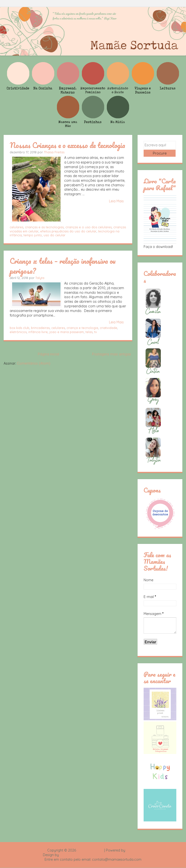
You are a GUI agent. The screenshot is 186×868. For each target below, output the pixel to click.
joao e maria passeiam (67, 332)
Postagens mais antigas (112, 354)
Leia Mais (116, 201)
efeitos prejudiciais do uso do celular (68, 231)
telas (89, 332)
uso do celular (54, 235)
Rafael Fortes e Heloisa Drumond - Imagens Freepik (101, 855)
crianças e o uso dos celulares (89, 227)
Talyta (40, 278)
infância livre (38, 332)
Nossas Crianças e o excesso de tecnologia (67, 145)
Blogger (132, 850)
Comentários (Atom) (34, 363)
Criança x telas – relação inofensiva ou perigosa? (63, 266)
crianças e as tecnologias (44, 227)
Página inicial (48, 354)
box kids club (19, 328)
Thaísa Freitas (54, 152)
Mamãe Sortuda (90, 850)
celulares (16, 227)
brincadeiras (40, 328)
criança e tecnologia (82, 328)
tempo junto (33, 235)
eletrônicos (18, 332)
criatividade (108, 328)
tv (96, 332)
